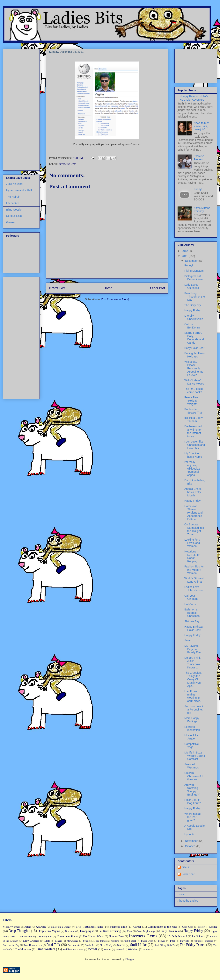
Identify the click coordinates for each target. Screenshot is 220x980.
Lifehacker (13, 203)
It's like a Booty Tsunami (194, 419)
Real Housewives (33, 945)
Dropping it (87, 931)
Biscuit (185, 867)
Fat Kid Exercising (110, 931)
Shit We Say (192, 621)
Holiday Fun (46, 937)
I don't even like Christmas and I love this (195, 445)
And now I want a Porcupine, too (194, 710)
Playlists (185, 941)
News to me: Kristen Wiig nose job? (201, 126)
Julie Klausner (15, 184)
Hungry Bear (116, 936)
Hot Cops (190, 604)
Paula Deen (147, 941)
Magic (59, 941)
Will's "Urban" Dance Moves (194, 382)
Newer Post (57, 288)
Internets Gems (67, 164)
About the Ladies (188, 901)
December (192, 261)
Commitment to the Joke (162, 927)
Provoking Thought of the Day (195, 297)
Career (137, 927)
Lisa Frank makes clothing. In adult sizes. (193, 696)
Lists (47, 941)
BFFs (78, 927)
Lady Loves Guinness (192, 286)
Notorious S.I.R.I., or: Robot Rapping (192, 556)
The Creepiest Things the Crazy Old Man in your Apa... (193, 679)
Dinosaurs (70, 931)
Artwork (41, 927)
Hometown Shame (67, 936)
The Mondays (23, 949)
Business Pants (94, 927)
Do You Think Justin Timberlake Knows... (193, 663)
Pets (172, 941)
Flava (130, 931)
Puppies (209, 941)
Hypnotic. (190, 834)
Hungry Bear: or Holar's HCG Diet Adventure (194, 98)
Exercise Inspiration (192, 728)
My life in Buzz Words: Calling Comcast (195, 756)
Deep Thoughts (19, 931)
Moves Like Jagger (191, 737)
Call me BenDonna (192, 326)
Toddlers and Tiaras (73, 949)
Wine (146, 949)
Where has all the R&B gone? (193, 817)
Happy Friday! (193, 310)
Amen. (188, 640)
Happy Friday (193, 931)
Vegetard (120, 949)
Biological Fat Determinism (194, 278)
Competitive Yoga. (192, 746)
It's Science (199, 936)
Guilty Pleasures (169, 931)
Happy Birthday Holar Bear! (194, 628)
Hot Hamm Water (93, 936)
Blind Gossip (14, 210)
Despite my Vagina (49, 931)
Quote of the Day (11, 945)
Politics (197, 941)
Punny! (198, 189)
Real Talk (53, 945)
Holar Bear (188, 874)
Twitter (108, 949)
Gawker (11, 222)
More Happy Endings (192, 720)
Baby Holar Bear (194, 348)
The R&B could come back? (194, 390)
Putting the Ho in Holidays (194, 355)
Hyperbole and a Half (19, 190)
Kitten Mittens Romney (202, 210)
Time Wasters (46, 949)
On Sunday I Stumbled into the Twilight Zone (194, 529)
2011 (185, 256)
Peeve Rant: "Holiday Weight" (192, 401)
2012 (185, 251)
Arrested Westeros (192, 766)
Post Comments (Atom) (115, 299)
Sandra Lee (90, 945)
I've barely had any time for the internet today (193, 431)
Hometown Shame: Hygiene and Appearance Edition (194, 513)
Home (108, 288)
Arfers (28, 927)
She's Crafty (106, 945)
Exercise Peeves (199, 158)
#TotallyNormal (11, 927)
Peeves (162, 941)
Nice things (101, 941)
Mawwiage (73, 941)
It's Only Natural (177, 936)
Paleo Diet (130, 941)
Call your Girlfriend (191, 597)
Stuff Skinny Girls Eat (165, 945)
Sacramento (74, 945)
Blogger (130, 959)
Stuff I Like (138, 945)
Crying (213, 927)
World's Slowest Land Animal (194, 580)
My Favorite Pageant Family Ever (193, 649)
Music (86, 941)
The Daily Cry (193, 305)
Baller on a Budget (61, 927)
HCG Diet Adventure (23, 937)
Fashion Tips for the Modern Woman (194, 570)
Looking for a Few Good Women (192, 543)
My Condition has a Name (193, 455)
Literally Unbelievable (194, 317)
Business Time (118, 927)
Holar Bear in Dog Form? (193, 801)
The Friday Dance (192, 945)
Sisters (121, 945)
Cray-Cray (188, 927)
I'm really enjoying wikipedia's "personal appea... (192, 468)
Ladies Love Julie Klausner (194, 589)
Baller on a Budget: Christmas (192, 613)
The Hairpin (13, 197)
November (192, 841)
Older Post (158, 288)
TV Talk (93, 949)
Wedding (133, 949)
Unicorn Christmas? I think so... (194, 776)
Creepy (201, 927)
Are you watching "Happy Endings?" (192, 790)
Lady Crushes (31, 941)
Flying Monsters (194, 271)
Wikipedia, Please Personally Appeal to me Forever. (194, 368)
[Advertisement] (18, 109)
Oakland (115, 941)
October (190, 846)
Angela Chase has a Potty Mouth (193, 492)
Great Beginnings (146, 931)
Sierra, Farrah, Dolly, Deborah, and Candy (194, 338)
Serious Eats (14, 216)
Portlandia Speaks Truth (194, 411)
